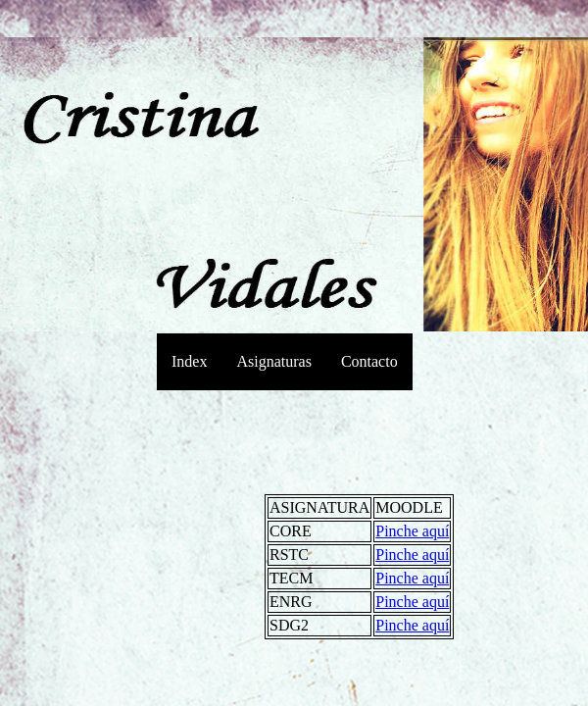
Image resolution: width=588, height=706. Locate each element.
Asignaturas (273, 361)
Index (189, 361)
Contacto (369, 361)
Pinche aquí (412, 531)
